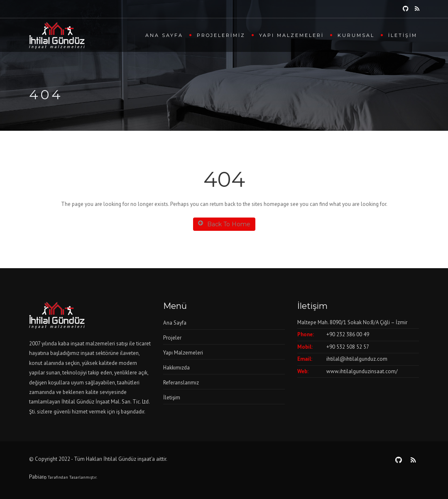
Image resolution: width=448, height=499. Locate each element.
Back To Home (224, 224)
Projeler (172, 338)
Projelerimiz (221, 35)
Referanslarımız (181, 383)
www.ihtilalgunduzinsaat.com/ (362, 371)
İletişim (403, 35)
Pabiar (36, 477)
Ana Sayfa (164, 35)
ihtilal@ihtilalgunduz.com (357, 359)
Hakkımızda (176, 368)
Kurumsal (356, 35)
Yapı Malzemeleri (291, 35)
